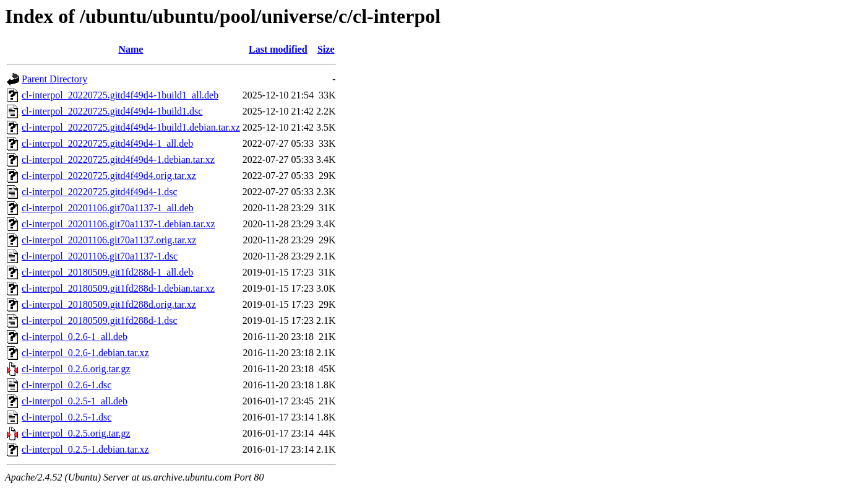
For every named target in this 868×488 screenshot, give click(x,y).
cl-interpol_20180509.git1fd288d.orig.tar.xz (109, 304)
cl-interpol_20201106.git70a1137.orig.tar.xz (109, 240)
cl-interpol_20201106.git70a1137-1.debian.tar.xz (118, 224)
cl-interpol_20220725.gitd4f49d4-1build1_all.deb (120, 95)
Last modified (278, 49)
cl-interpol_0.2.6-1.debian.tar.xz (85, 353)
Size (326, 49)
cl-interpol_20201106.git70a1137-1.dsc (100, 256)
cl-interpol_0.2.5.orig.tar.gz (76, 433)
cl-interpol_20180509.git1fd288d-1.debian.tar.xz (118, 288)
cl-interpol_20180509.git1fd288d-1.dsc (100, 320)
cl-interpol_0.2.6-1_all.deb (75, 337)
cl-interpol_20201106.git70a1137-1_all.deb (108, 208)
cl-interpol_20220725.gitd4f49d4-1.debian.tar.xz (118, 159)
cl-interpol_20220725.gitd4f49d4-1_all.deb (107, 143)
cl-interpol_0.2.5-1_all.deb (75, 401)
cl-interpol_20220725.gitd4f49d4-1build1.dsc (112, 111)
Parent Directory (54, 79)
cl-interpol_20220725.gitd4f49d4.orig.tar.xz (109, 176)
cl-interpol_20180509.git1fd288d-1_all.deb (107, 272)
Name (131, 49)
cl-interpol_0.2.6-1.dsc (67, 385)
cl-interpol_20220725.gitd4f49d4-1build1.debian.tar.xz (131, 127)
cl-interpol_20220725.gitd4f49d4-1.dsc (100, 192)
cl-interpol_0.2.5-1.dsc (67, 417)
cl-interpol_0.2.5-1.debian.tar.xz (85, 449)
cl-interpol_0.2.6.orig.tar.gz (76, 369)
